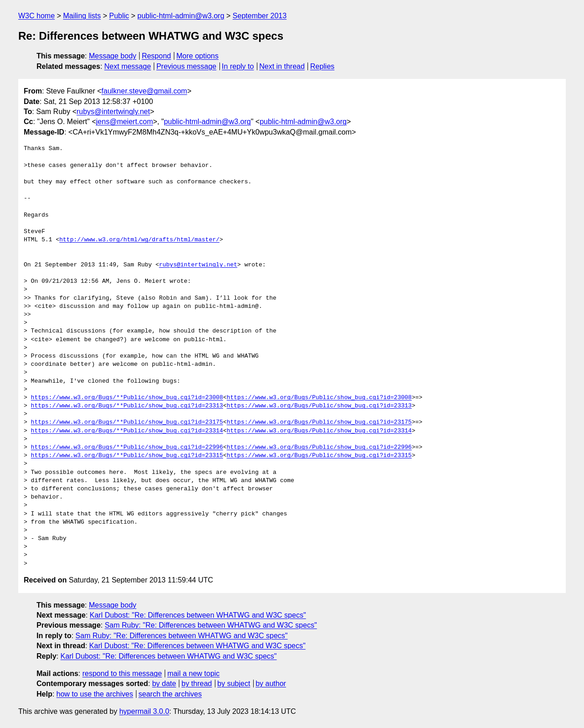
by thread (197, 684)
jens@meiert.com (125, 122)
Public (119, 16)
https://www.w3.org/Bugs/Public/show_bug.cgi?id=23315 (319, 456)
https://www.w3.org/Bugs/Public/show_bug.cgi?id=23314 (319, 431)
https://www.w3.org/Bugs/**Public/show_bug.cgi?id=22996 (127, 447)
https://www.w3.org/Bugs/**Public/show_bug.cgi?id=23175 (127, 422)
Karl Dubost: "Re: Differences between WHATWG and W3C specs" (198, 615)
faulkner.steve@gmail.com (144, 91)
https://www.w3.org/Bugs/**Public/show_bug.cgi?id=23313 (127, 406)
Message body (113, 56)
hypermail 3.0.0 (144, 711)
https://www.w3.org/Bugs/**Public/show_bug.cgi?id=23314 (127, 431)
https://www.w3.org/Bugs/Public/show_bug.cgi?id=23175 (319, 422)
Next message (128, 66)
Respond (156, 56)
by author (271, 684)
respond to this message (122, 673)
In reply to (238, 66)
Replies (322, 66)
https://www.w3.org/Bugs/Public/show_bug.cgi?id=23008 (319, 398)
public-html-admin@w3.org (181, 16)
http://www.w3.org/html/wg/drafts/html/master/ (139, 240)
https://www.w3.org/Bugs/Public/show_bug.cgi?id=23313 (319, 406)
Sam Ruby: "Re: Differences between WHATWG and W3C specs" (211, 625)
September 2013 (260, 16)
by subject (234, 684)
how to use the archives (95, 694)
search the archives (170, 694)
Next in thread (282, 66)
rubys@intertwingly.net (113, 112)
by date (164, 684)
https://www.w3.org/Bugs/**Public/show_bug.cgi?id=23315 (127, 456)
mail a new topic (194, 673)
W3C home (36, 16)
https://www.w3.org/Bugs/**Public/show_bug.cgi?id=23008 (127, 398)
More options (198, 56)
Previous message (187, 66)
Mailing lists (82, 16)
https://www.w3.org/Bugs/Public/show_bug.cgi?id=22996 (319, 447)
